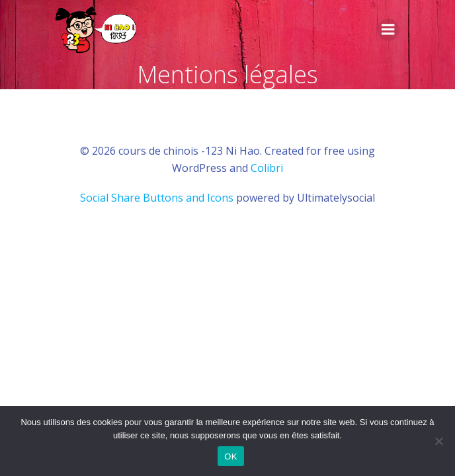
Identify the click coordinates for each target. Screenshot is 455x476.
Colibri (267, 168)
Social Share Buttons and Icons (157, 198)
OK (230, 456)
